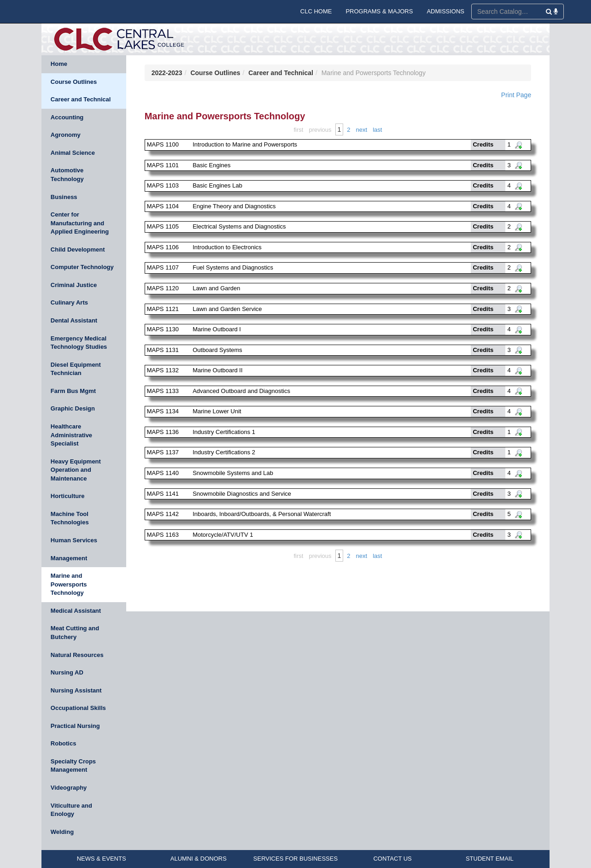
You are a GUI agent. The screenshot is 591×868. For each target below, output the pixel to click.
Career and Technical (81, 99)
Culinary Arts (69, 302)
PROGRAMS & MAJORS (379, 11)
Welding (62, 832)
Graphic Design (73, 408)
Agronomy (66, 135)
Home (59, 64)
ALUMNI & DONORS (199, 859)
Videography (69, 788)
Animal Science (73, 153)
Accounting (67, 117)
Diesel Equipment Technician (76, 369)
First (298, 130)
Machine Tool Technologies (70, 518)
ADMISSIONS (445, 11)
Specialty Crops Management (73, 766)
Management (69, 558)
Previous (320, 130)
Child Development (78, 249)
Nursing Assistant (76, 690)
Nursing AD (67, 672)
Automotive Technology (67, 175)
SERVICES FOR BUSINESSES (295, 859)
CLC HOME (316, 11)
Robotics (64, 743)
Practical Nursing (75, 726)
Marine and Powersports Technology (69, 584)
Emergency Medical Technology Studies (79, 343)
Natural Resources (77, 655)
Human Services (74, 540)
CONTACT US (392, 859)
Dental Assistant (74, 320)
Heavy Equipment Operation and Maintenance (76, 470)
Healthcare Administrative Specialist (71, 435)
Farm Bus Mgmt (73, 391)
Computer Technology (82, 267)
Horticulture (68, 496)
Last (377, 130)
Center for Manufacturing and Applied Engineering (80, 223)
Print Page (516, 95)
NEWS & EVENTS (102, 859)
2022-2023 (167, 73)
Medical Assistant (76, 611)
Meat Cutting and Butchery (75, 633)
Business (64, 197)
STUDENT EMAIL (490, 859)
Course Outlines (74, 82)
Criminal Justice (74, 285)
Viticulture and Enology (71, 810)
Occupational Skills (78, 708)
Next (362, 130)
